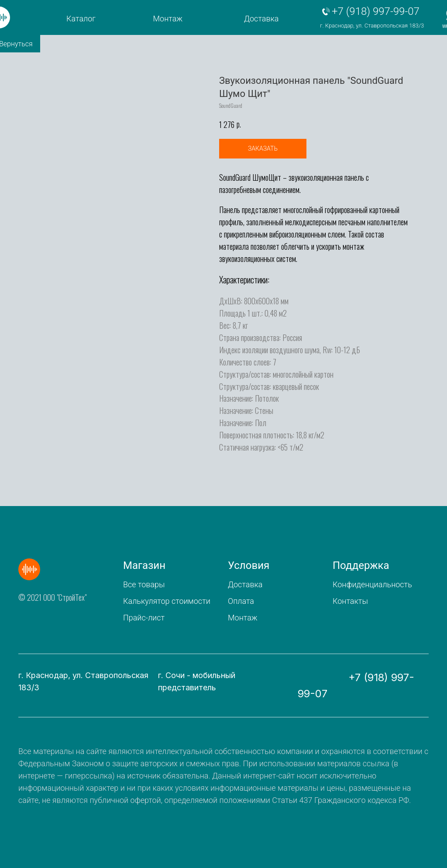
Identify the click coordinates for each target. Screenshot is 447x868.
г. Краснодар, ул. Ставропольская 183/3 (372, 26)
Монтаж (168, 19)
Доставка (261, 19)
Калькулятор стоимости (167, 601)
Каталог (81, 19)
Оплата (241, 601)
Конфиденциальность (372, 584)
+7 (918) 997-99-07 (376, 11)
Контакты (350, 601)
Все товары (144, 584)
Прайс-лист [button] (144, 618)
